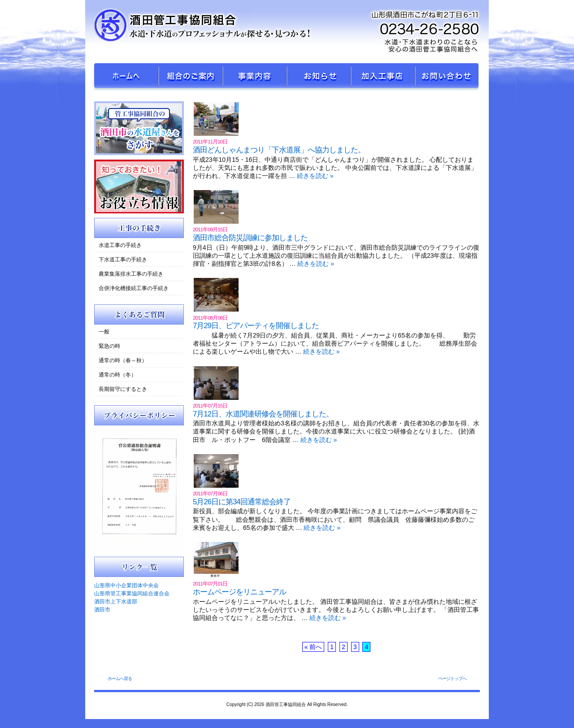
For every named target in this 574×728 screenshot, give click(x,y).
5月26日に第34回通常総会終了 (242, 502)
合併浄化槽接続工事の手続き (134, 288)
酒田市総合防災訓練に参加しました (250, 238)
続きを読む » (315, 176)
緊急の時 (109, 346)
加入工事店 (383, 78)
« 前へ (313, 647)
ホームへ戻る (120, 678)
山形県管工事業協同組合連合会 (132, 594)
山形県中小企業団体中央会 (126, 585)
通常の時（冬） (117, 375)
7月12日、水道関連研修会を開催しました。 (263, 414)
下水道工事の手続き (123, 260)
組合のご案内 (191, 78)
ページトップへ (452, 678)
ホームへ (127, 78)
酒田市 (102, 610)
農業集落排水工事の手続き (131, 274)
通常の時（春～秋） (123, 360)
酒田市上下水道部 (116, 602)
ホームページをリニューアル (239, 592)
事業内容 (255, 78)
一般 (104, 332)
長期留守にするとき (123, 389)
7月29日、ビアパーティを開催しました (256, 326)
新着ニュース (319, 78)
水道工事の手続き (120, 245)
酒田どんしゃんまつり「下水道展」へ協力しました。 (279, 150)
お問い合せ (447, 78)
